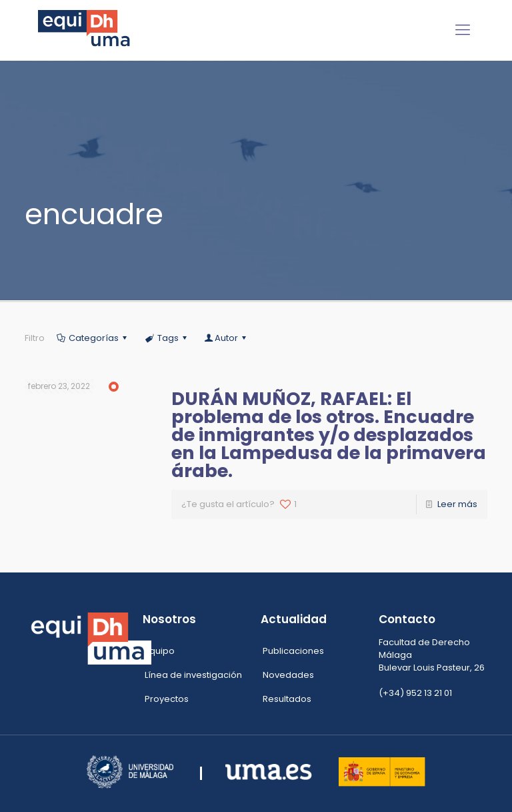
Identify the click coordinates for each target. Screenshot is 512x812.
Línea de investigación (193, 675)
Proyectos (167, 699)
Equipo (160, 651)
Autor (226, 338)
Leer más (457, 504)
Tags (166, 338)
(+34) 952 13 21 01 (415, 693)
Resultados (287, 699)
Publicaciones (293, 651)
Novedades (288, 675)
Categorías (93, 338)
